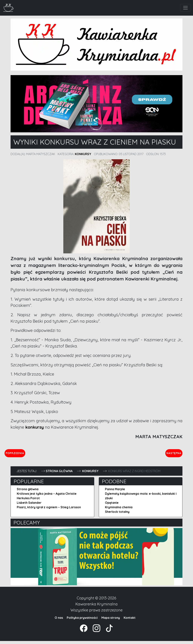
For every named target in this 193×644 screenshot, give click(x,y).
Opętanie (112, 506)
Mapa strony (111, 621)
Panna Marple (115, 492)
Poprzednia (32, 454)
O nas (59, 621)
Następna (171, 454)
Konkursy (83, 154)
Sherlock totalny (117, 515)
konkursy (35, 427)
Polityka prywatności (82, 621)
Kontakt (130, 621)
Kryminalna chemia (119, 510)
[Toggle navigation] (185, 8)
